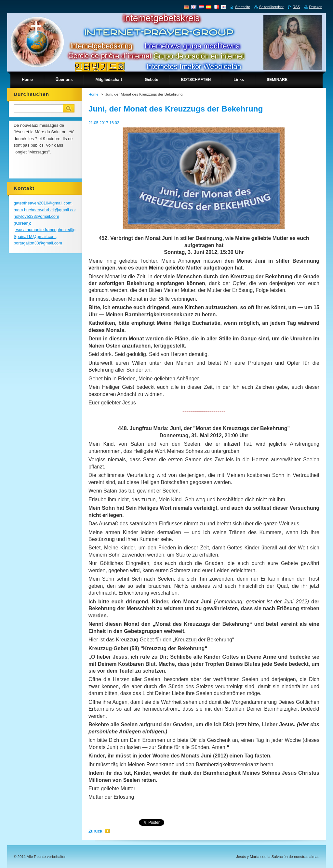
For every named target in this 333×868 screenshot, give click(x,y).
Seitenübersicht (271, 7)
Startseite (243, 7)
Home (93, 94)
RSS (296, 7)
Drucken (316, 7)
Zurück (95, 831)
